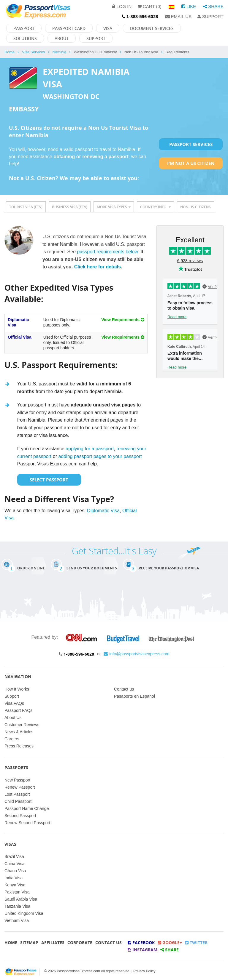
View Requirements (123, 320)
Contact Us (109, 943)
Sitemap (29, 943)
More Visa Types (114, 207)
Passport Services (191, 144)
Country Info (155, 207)
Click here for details (98, 267)
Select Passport (49, 480)
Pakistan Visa (17, 892)
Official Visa (20, 337)
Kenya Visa (15, 885)
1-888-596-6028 (79, 654)
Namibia (59, 52)
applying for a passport (90, 449)
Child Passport (18, 801)
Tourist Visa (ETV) (26, 207)
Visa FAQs (14, 703)
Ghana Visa (15, 871)
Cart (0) (149, 6)
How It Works (17, 689)
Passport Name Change (27, 808)
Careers (12, 739)
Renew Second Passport (27, 823)
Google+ (170, 943)
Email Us (179, 16)
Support (210, 16)
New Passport (17, 780)
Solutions (25, 38)
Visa (108, 28)
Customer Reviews (22, 725)
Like (189, 6)
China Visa (14, 864)
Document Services (152, 28)
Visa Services (33, 52)
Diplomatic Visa (103, 511)
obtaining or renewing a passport (91, 157)
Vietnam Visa (17, 920)
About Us (13, 718)
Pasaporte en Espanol (134, 696)
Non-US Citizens (195, 207)
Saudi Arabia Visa (21, 899)
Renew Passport (20, 787)
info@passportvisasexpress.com (136, 654)
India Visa (14, 878)
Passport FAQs (18, 710)
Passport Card (69, 28)
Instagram (142, 950)
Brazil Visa (14, 856)
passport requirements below (108, 252)
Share (213, 6)
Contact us (124, 689)
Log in (122, 6)
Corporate (80, 943)
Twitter (196, 943)
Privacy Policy (144, 971)
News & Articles (19, 732)
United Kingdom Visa (24, 913)
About (62, 38)
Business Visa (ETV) (70, 207)
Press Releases (19, 746)
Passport (24, 28)
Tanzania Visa (17, 906)
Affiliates (53, 943)
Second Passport (20, 816)
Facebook (141, 943)
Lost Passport (17, 794)
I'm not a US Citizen (191, 163)
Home (9, 52)
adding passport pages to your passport (100, 456)
